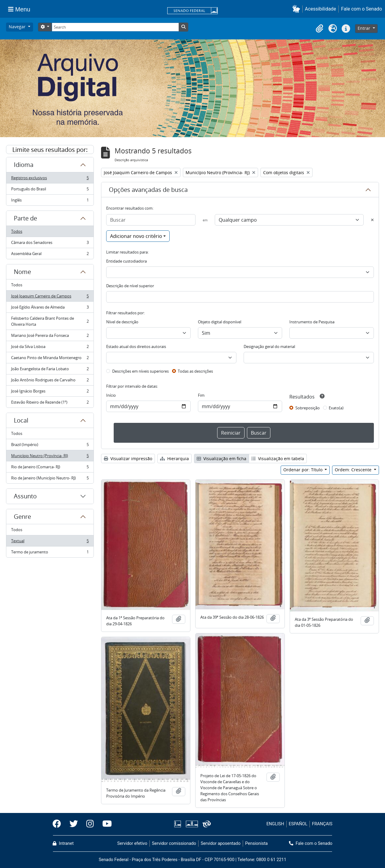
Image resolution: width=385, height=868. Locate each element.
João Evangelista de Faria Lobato (50, 370)
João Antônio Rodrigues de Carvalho (50, 381)
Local (21, 420)
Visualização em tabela (278, 459)
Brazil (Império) (50, 446)
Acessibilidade (321, 9)
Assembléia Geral (50, 255)
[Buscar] (151, 220)
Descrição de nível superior (130, 286)
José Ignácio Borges (50, 392)
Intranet (63, 843)
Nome (22, 272)
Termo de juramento (50, 553)
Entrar (365, 28)
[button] (297, 9)
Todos (17, 231)
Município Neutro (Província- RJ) (50, 457)
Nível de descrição (122, 322)
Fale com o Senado (362, 9)
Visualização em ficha (222, 459)
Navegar (18, 27)
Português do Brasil (50, 190)
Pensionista (256, 843)
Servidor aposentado (220, 843)
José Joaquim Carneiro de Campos (50, 297)
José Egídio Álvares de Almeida (50, 308)
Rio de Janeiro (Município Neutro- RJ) (50, 479)
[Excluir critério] (372, 220)
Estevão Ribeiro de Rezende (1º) (50, 403)
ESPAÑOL (298, 824)
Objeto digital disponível (220, 322)
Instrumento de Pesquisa (312, 322)
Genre (22, 517)
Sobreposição (308, 408)
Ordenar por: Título (303, 470)
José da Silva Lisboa (50, 348)
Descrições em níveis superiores (140, 371)
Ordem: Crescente (354, 470)
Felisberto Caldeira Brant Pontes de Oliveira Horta (50, 321)
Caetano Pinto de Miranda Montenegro (50, 359)
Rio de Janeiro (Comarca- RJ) (50, 468)
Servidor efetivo (132, 843)
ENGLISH (275, 824)
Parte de (25, 218)
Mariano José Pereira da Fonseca (50, 337)
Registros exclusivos (50, 179)
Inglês (50, 201)
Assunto (25, 496)
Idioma (24, 165)
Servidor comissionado (174, 843)
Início (111, 395)
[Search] (115, 27)
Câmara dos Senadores (50, 244)
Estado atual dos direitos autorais (136, 346)
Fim (201, 395)
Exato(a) (336, 408)
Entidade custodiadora (126, 261)
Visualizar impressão (128, 459)
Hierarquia (174, 459)
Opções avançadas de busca (148, 190)
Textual (50, 542)
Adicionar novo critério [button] (136, 236)
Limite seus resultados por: (50, 150)
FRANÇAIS (322, 824)
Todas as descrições (195, 371)
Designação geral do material (269, 346)
